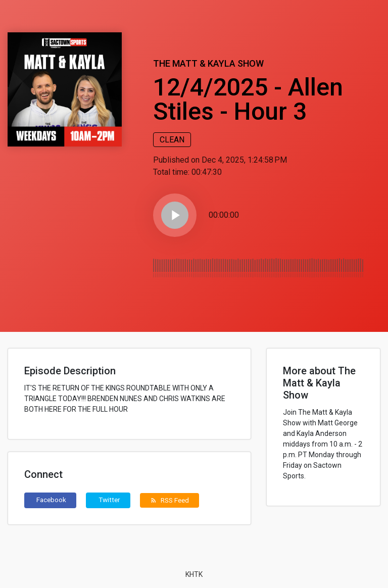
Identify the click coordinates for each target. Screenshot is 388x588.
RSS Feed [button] (169, 500)
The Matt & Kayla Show (208, 63)
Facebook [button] (51, 500)
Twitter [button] (109, 500)
